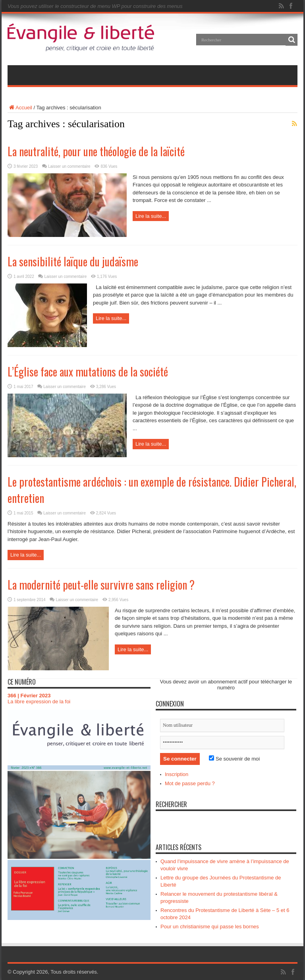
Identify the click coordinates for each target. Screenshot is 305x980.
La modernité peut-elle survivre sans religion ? (101, 585)
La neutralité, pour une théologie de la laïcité (96, 151)
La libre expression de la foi (39, 702)
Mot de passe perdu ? (190, 783)
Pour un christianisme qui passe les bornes (210, 927)
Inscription (177, 774)
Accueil (20, 108)
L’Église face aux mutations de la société (88, 372)
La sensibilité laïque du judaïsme (73, 261)
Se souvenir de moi (234, 759)
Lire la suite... (151, 216)
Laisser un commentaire (69, 166)
